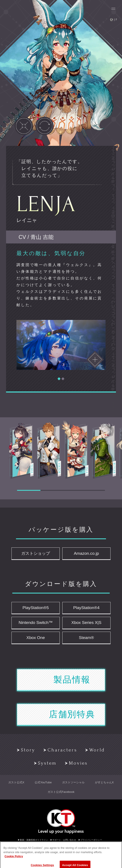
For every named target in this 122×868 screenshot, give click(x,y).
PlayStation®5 (36, 608)
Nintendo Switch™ (36, 623)
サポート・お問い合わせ (64, 840)
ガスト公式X (16, 782)
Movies (76, 763)
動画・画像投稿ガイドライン (34, 840)
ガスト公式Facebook (61, 792)
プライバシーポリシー (91, 840)
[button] (59, 379)
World (95, 750)
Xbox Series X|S (86, 623)
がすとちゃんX (104, 782)
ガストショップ (36, 553)
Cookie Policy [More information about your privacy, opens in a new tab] (14, 865)
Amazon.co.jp (86, 553)
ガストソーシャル (73, 782)
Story (26, 750)
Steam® (86, 638)
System (45, 763)
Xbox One (36, 638)
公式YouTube (43, 782)
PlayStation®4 (86, 608)
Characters (60, 750)
